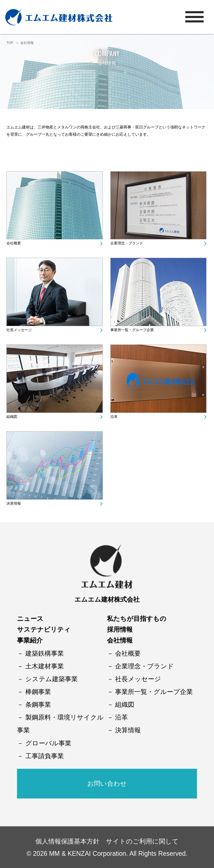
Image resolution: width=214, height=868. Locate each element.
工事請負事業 (45, 756)
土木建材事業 (45, 666)
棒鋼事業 (38, 692)
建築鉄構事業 (45, 653)
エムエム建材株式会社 (107, 599)
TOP (10, 43)
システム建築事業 (52, 679)
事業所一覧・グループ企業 (132, 330)
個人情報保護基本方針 (67, 841)
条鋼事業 (38, 705)
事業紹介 (30, 640)
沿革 (114, 417)
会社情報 (120, 640)
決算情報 (14, 503)
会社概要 (14, 243)
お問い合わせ (107, 783)
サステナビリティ (44, 629)
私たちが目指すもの (137, 619)
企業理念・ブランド (127, 243)
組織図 (12, 417)
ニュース (30, 619)
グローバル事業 (48, 743)
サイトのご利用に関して (142, 841)
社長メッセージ (19, 330)
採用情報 (120, 629)
